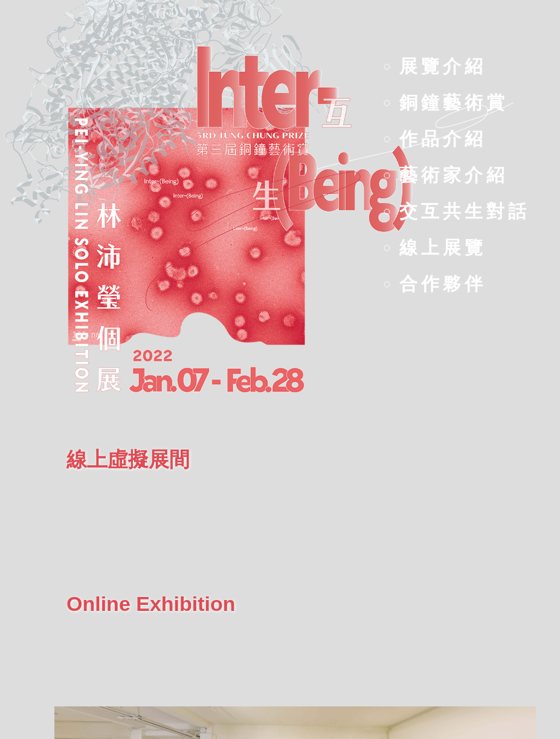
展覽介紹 (443, 66)
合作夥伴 (443, 284)
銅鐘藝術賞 (454, 102)
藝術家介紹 (454, 175)
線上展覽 (443, 247)
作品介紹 (443, 139)
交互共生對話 (465, 211)
